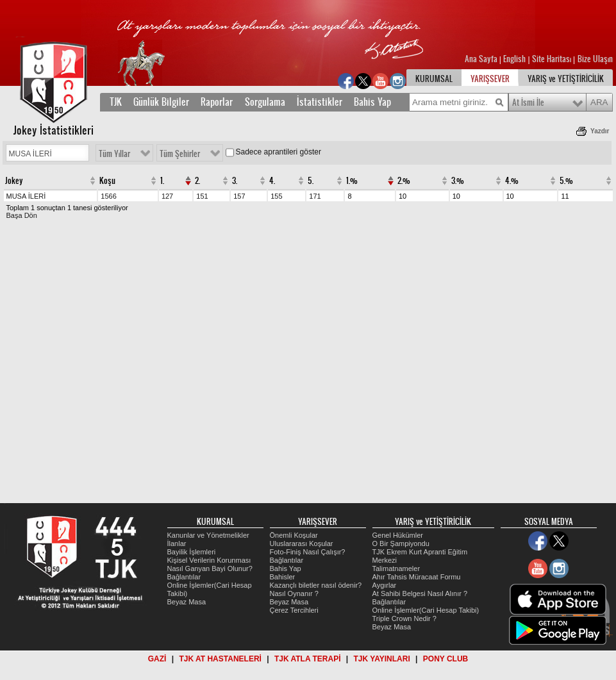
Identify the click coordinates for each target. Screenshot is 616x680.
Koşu (107, 181)
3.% (458, 181)
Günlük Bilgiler (161, 102)
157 (239, 196)
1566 (108, 196)
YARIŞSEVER (490, 79)
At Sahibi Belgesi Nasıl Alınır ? (420, 593)
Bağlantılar (184, 577)
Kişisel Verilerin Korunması (209, 560)
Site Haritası (553, 59)
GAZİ (157, 659)
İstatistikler (320, 102)
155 (276, 196)
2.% (404, 181)
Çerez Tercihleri (294, 610)
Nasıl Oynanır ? (294, 593)
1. (162, 181)
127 (167, 196)
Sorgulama (265, 102)
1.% (352, 181)
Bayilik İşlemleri (192, 552)
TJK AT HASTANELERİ (220, 659)
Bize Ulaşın (595, 59)
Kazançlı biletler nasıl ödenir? (316, 585)
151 (202, 196)
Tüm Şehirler (180, 154)
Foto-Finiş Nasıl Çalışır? (308, 552)
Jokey (14, 181)
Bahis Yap (372, 102)
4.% (512, 181)
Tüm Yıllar (114, 154)
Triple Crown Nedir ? (404, 618)
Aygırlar (385, 585)
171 (315, 196)
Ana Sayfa (482, 59)
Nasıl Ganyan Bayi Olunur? (210, 568)
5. (311, 181)
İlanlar (177, 543)
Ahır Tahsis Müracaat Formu (417, 577)
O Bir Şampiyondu (401, 543)
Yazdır (600, 131)
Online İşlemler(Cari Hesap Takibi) (426, 610)
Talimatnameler (396, 568)
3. (235, 181)
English (514, 59)
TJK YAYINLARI (382, 659)
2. (197, 181)
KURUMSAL (434, 79)
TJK (116, 102)
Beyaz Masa (187, 602)
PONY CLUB (445, 659)
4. (272, 181)
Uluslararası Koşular (302, 543)
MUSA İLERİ (26, 196)
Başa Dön (22, 215)
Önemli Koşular (294, 535)
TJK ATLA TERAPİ (308, 659)
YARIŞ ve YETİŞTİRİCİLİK (566, 79)
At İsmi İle (528, 103)
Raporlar (217, 102)
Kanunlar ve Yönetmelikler (208, 535)
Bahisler (283, 577)
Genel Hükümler (398, 535)
